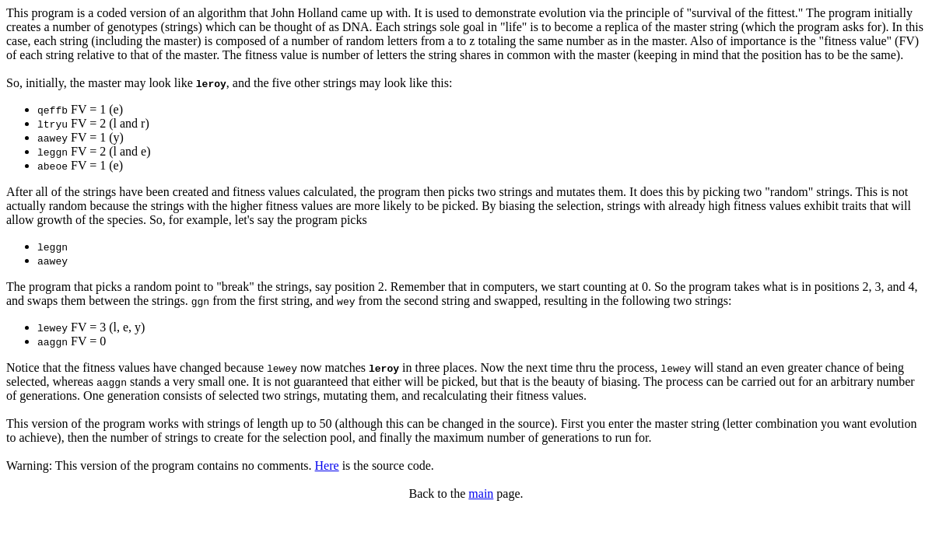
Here (327, 465)
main (481, 493)
